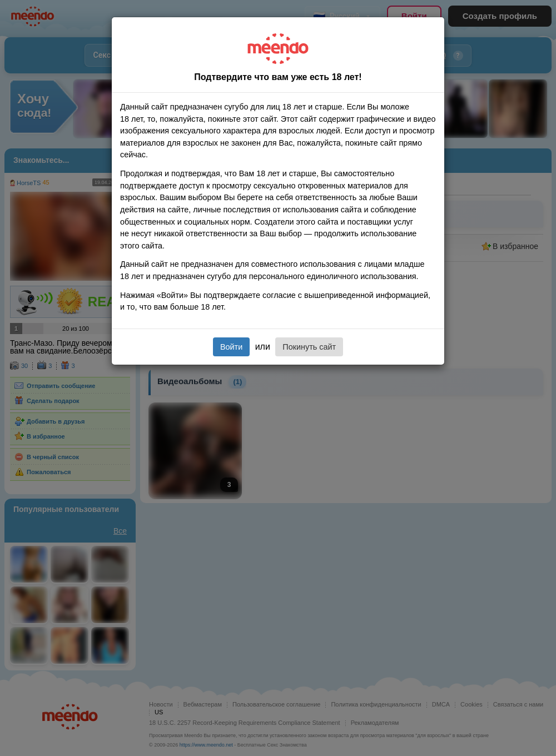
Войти (231, 347)
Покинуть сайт (309, 347)
